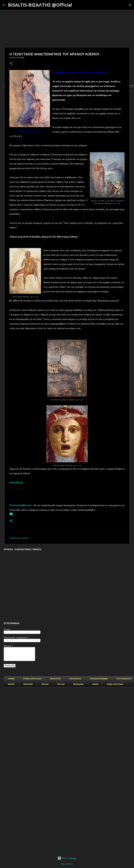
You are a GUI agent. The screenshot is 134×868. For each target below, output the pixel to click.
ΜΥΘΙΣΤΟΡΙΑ (55, 679)
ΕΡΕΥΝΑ (45, 684)
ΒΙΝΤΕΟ (11, 684)
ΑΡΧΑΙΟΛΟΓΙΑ (75, 679)
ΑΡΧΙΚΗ (11, 679)
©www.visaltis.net (20, 505)
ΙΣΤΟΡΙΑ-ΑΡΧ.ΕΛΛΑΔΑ (32, 679)
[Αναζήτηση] (76, 5)
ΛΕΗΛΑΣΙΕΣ (28, 684)
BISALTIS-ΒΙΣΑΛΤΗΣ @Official (40, 5)
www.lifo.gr (16, 482)
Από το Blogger (67, 858)
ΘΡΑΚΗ (95, 684)
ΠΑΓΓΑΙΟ (61, 684)
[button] (11, 64)
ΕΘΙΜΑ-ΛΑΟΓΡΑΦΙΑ (115, 684)
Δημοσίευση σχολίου (19, 538)
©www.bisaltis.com (67, 864)
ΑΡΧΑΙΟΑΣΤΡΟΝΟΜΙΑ (99, 679)
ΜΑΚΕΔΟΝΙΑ (79, 684)
